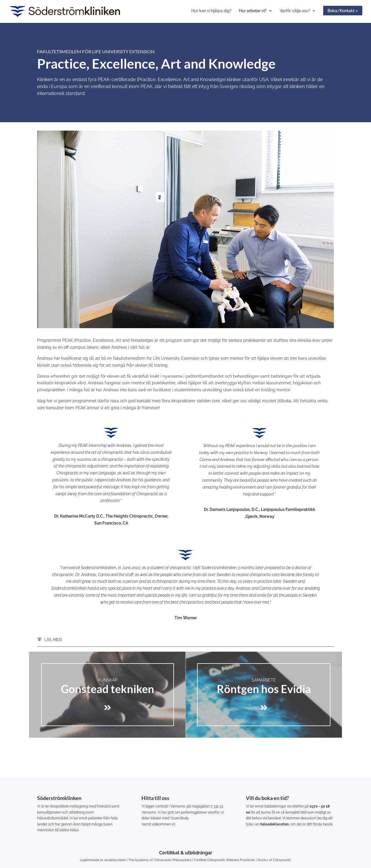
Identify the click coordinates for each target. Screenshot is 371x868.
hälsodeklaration (274, 824)
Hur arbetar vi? (253, 11)
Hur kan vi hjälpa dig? (211, 11)
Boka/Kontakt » (343, 11)
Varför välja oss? (295, 11)
